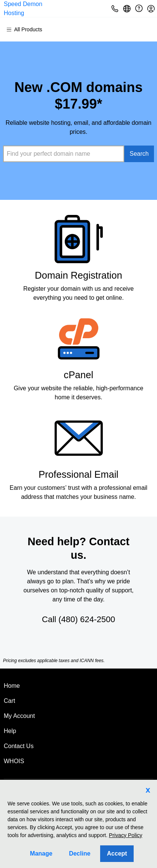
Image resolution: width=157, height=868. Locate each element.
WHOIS (14, 761)
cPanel (78, 375)
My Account (19, 716)
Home (12, 686)
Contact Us (19, 746)
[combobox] (64, 154)
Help (10, 731)
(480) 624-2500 (87, 619)
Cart (9, 701)
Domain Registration (78, 275)
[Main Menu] (28, 29)
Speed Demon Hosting (23, 8)
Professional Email (78, 474)
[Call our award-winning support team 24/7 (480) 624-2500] (139, 8)
